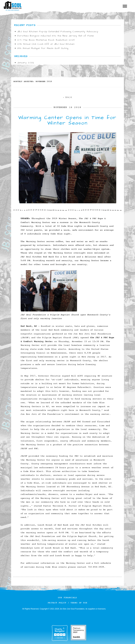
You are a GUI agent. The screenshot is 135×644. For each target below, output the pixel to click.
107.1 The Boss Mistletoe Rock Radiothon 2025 (46, 40)
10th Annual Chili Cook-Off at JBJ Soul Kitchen (46, 44)
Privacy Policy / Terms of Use (67, 603)
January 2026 (26, 63)
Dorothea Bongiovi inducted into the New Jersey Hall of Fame (56, 36)
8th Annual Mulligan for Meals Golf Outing (43, 48)
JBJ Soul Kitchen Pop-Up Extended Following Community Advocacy (58, 32)
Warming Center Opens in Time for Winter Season (67, 120)
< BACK (67, 97)
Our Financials (67, 598)
